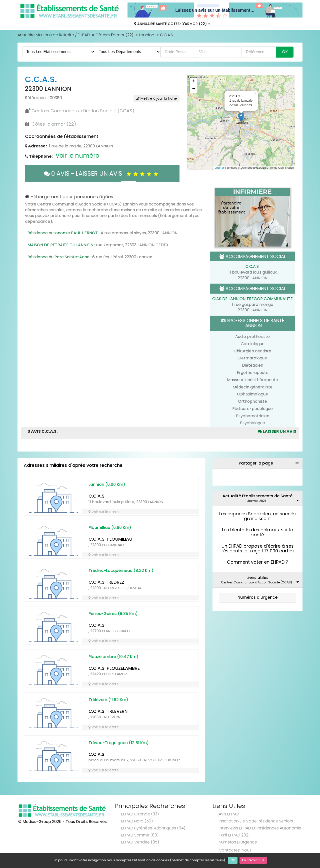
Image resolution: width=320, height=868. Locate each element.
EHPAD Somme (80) (140, 835)
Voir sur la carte (104, 512)
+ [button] (194, 82)
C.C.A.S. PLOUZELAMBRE (114, 668)
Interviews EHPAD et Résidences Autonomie (260, 828)
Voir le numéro (77, 156)
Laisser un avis (277, 431)
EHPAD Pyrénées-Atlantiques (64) (153, 828)
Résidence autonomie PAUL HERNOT (63, 233)
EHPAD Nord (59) (137, 821)
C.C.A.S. (252, 266)
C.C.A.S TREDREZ (106, 582)
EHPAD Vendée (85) (140, 842)
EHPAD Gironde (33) (140, 814)
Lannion (147, 35)
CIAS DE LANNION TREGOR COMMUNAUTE (252, 299)
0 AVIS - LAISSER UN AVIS (102, 174)
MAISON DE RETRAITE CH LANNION (60, 245)
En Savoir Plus (253, 861)
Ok (233, 861)
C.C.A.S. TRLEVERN (108, 711)
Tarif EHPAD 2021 (234, 835)
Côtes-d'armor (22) (114, 35)
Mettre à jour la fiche (156, 98)
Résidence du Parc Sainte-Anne (58, 257)
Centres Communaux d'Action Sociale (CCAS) (83, 111)
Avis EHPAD (229, 814)
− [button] (194, 89)
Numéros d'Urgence (257, 597)
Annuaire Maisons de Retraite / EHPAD (54, 35)
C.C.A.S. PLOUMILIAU (110, 539)
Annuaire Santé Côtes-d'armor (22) (172, 24)
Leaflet (219, 168)
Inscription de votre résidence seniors (256, 821)
